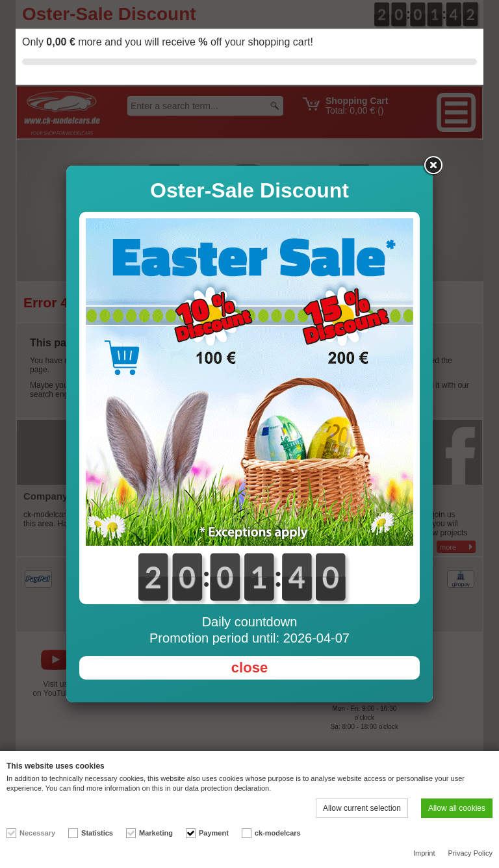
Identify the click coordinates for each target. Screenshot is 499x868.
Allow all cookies (457, 808)
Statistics (97, 833)
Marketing (156, 833)
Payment (214, 833)
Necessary (37, 833)
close (249, 668)
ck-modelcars (278, 833)
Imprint (424, 853)
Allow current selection (362, 808)
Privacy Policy (470, 853)
